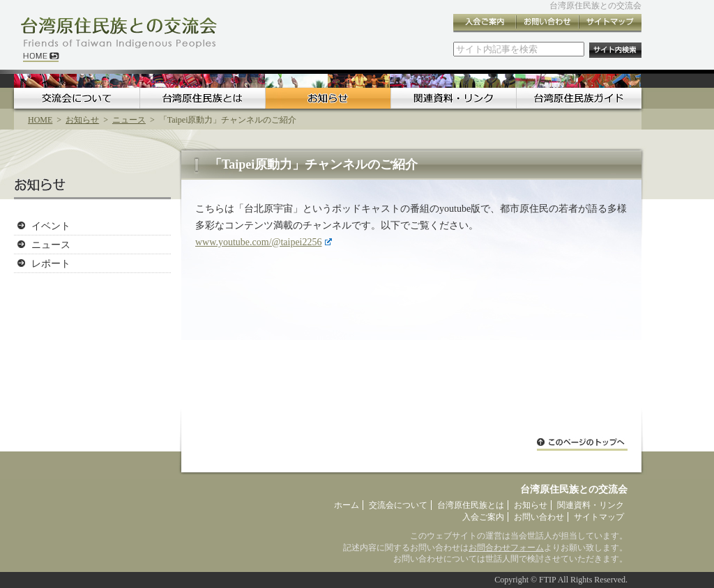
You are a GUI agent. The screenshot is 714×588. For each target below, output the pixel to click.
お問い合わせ (547, 23)
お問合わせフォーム (506, 548)
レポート (51, 263)
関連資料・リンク (453, 98)
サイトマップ (610, 23)
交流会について (77, 98)
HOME (40, 120)
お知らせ (328, 98)
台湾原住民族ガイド (579, 98)
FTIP (547, 580)
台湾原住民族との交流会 (595, 6)
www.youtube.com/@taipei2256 (264, 242)
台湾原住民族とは (202, 98)
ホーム (347, 505)
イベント (51, 226)
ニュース (129, 120)
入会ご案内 (485, 23)
